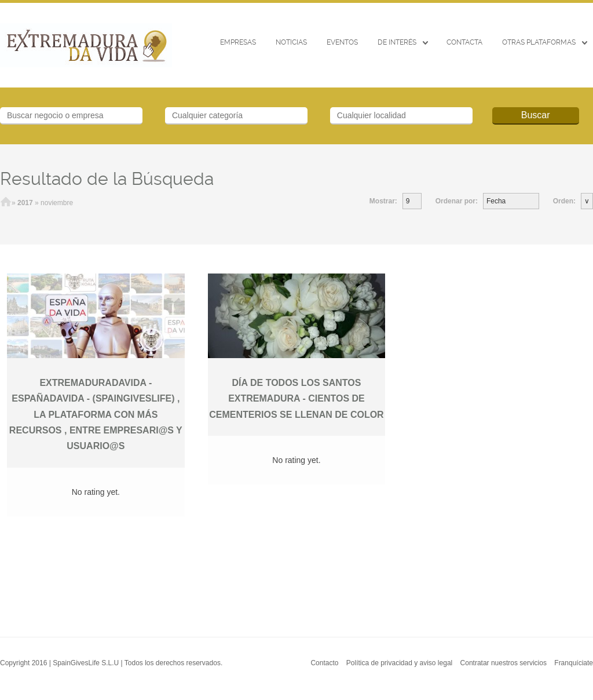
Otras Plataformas (539, 42)
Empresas (238, 42)
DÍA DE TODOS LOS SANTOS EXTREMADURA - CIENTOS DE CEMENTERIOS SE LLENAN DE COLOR (296, 399)
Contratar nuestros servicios (504, 663)
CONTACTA (464, 42)
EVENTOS (342, 42)
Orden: (564, 201)
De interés (397, 42)
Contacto (324, 663)
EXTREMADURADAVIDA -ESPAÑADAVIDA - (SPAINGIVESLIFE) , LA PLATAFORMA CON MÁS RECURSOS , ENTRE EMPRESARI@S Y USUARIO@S (96, 414)
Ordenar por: (457, 201)
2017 (25, 203)
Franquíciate (574, 663)
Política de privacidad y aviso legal (399, 663)
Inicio (6, 203)
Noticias (291, 42)
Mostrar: (383, 201)
